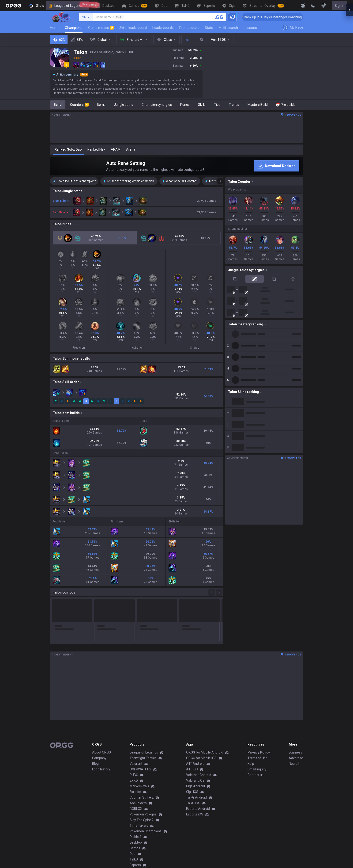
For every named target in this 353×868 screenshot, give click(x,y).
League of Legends (68, 6)
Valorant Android (199, 719)
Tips (217, 105)
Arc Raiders (138, 747)
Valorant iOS (195, 725)
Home (55, 28)
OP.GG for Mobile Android (205, 697)
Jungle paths (124, 105)
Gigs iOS (192, 736)
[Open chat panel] (349, 434)
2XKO (134, 725)
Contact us (255, 719)
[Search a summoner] (219, 17)
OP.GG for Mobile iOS (201, 702)
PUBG (134, 719)
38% (76, 40)
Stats (209, 28)
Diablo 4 (135, 781)
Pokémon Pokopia (143, 758)
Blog (95, 708)
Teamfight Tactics (143, 702)
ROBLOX (136, 753)
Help (251, 708)
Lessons (250, 28)
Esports (135, 809)
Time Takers (139, 770)
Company (99, 702)
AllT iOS (192, 713)
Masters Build (258, 105)
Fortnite (135, 736)
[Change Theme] (313, 6)
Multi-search (228, 28)
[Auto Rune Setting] (176, 166)
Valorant (136, 708)
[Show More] (303, 6)
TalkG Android (196, 742)
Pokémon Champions (146, 775)
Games (135, 792)
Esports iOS (195, 758)
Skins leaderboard (133, 28)
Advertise (296, 702)
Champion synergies (157, 105)
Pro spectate (189, 28)
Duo (133, 798)
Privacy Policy (259, 697)
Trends (234, 105)
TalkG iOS (193, 747)
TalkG (134, 803)
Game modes (101, 28)
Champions (74, 28)
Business (295, 697)
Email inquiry (257, 713)
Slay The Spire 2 (142, 764)
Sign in (340, 6)
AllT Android (195, 708)
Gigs (133, 815)
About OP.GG (101, 697)
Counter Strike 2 (142, 742)
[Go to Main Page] (13, 6)
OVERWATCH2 (140, 713)
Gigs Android (195, 730)
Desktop (136, 787)
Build (58, 105)
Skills (202, 105)
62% (59, 40)
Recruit (294, 708)
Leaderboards (163, 28)
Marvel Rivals (139, 730)
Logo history (101, 713)
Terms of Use (257, 702)
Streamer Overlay (143, 820)
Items (101, 105)
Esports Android (198, 753)
